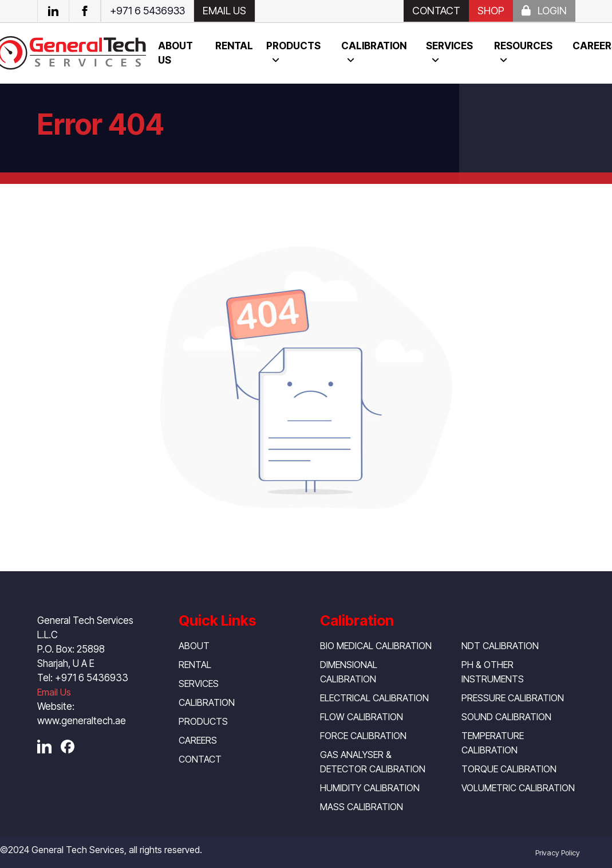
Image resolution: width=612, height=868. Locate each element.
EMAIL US (224, 11)
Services (449, 46)
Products (293, 46)
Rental (234, 46)
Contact (436, 11)
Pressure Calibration (513, 698)
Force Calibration (363, 736)
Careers (198, 740)
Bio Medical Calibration (376, 646)
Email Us (54, 692)
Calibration (374, 46)
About (194, 646)
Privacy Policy (558, 853)
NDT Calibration (500, 646)
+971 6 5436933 (147, 11)
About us (175, 53)
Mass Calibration (362, 807)
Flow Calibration (362, 717)
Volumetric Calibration (518, 788)
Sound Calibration (506, 717)
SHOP (491, 11)
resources (523, 46)
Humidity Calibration (370, 788)
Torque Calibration (509, 769)
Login (544, 11)
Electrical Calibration (374, 698)
